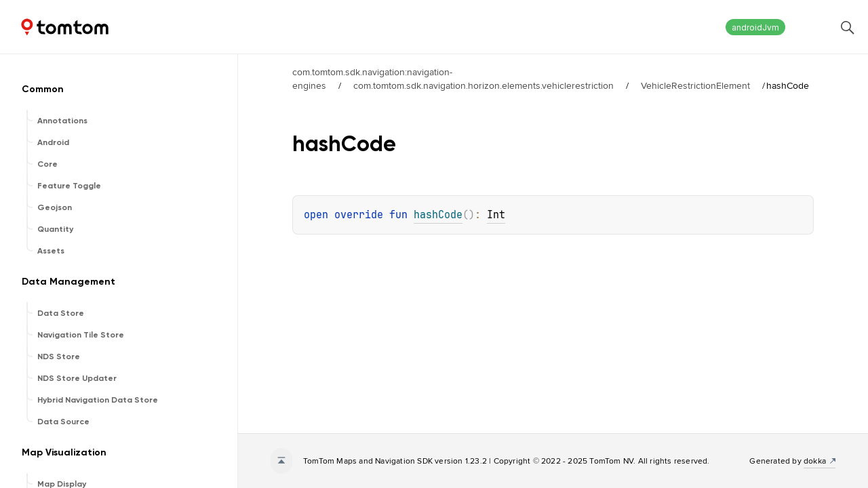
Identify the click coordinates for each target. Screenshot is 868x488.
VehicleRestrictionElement (695, 85)
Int (496, 215)
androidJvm (755, 27)
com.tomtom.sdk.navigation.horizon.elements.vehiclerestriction (484, 85)
